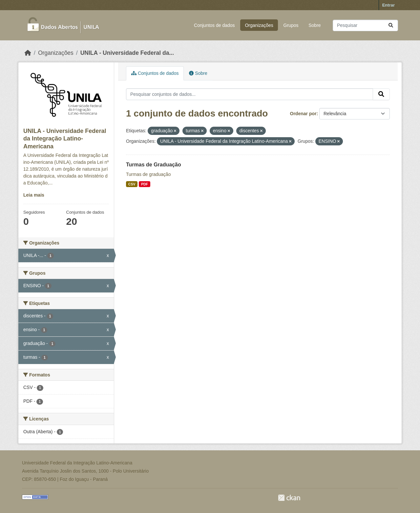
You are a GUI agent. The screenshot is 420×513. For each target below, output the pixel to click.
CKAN (289, 498)
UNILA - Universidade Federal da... (127, 53)
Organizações (259, 25)
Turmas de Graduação (154, 165)
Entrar (388, 5)
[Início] (28, 53)
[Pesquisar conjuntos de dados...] (365, 25)
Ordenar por (303, 114)
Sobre (315, 25)
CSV (132, 184)
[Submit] (391, 25)
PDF (145, 184)
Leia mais (34, 195)
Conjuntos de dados (214, 25)
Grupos (291, 25)
